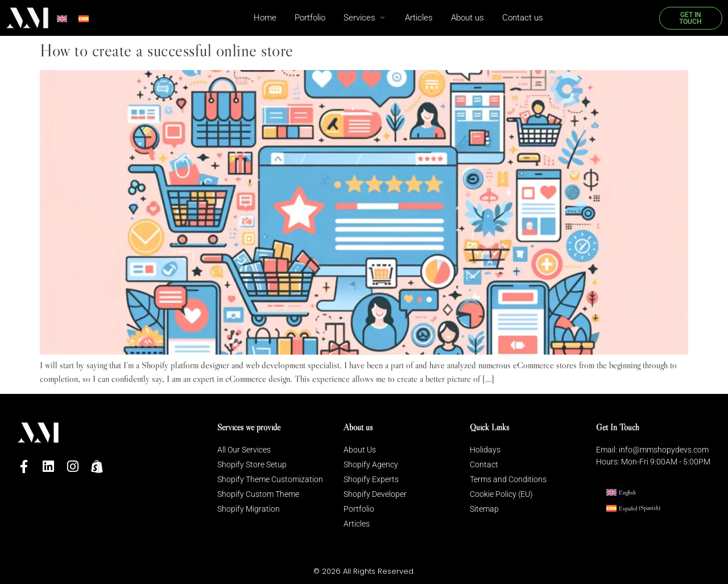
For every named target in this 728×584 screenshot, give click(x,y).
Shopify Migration (249, 509)
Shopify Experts (371, 479)
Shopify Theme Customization (270, 479)
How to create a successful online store (167, 50)
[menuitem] (62, 19)
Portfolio (359, 509)
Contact (484, 464)
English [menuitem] (627, 492)
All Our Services (244, 450)
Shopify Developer (375, 494)
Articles (357, 524)
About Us (360, 450)
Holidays (485, 450)
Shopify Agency (371, 464)
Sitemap (484, 509)
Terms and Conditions (508, 479)
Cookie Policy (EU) (501, 494)
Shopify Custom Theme (258, 494)
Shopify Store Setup (252, 464)
